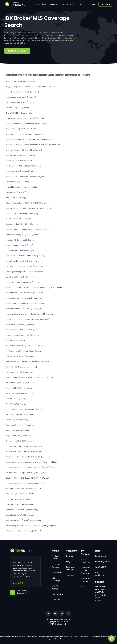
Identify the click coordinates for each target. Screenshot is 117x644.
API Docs (85, 587)
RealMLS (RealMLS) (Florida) (17, 420)
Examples (56, 600)
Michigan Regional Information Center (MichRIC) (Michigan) (30, 314)
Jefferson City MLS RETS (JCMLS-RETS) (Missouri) (26, 256)
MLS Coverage (67, 4)
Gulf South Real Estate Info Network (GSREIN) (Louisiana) (29, 229)
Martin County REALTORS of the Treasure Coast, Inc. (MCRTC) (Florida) (34, 288)
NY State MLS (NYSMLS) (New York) (20, 383)
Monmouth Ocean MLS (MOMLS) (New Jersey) (25, 346)
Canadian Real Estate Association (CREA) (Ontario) (27, 124)
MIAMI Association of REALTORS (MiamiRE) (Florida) (26, 309)
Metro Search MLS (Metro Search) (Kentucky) (24, 298)
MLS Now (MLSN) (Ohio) (15, 340)
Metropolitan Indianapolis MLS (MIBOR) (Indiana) (25, 303)
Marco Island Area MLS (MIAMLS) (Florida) (22, 282)
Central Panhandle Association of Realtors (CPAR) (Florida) (30, 139)
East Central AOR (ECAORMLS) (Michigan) (23, 171)
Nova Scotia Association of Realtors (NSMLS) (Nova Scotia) (29, 378)
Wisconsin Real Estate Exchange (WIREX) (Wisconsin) (27, 531)
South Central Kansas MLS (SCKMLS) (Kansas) (24, 446)
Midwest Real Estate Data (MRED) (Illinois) (23, 330)
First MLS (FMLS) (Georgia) (17, 198)
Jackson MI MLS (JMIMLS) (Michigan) (21, 251)
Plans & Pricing (40, 4)
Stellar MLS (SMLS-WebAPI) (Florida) (20, 494)
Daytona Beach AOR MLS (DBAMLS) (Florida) (24, 166)
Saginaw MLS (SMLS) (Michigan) (19, 436)
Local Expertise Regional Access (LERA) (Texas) (25, 272)
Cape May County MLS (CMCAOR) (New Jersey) (25, 134)
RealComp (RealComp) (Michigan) (20, 414)
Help (79, 4)
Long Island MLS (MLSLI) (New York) (20, 277)
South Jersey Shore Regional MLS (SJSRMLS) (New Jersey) (29, 457)
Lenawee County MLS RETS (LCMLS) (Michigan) (25, 266)
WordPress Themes (86, 580)
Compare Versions (56, 566)
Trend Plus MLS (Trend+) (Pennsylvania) (22, 510)
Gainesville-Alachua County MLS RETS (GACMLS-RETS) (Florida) (31, 208)
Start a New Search (17, 51)
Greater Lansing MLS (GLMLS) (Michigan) (22, 224)
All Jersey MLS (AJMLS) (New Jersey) (20, 81)
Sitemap (70, 575)
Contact (70, 556)
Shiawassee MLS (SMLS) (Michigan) (20, 441)
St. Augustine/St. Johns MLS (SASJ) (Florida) (23, 489)
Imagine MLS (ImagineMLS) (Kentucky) (22, 240)
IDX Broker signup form (65, 38)
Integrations (101, 556)
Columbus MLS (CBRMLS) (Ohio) (19, 161)
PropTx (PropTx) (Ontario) (17, 404)
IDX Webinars (99, 574)
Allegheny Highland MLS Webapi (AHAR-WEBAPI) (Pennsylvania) (31, 87)
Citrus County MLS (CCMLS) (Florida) (21, 155)
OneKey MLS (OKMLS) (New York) (19, 388)
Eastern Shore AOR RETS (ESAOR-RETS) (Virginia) (25, 177)
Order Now (105, 4)
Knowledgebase (102, 562)
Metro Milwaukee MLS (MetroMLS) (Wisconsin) (24, 293)
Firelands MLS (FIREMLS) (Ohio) (18, 192)
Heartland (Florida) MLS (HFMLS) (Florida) (22, 235)
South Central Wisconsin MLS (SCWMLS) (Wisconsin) (27, 452)
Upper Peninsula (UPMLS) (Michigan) (21, 515)
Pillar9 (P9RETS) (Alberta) (16, 399)
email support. (99, 599)
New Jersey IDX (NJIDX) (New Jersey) (21, 356)
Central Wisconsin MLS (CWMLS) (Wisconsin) (24, 150)
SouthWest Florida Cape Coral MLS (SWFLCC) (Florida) (28, 473)
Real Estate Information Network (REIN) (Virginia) (25, 409)
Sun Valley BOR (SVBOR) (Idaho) (19, 499)
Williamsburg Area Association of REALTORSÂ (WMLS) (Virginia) (31, 526)
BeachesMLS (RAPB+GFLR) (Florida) (20, 102)
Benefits (54, 4)
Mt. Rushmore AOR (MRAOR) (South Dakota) (24, 351)
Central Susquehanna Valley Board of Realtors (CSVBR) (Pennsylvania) (34, 145)
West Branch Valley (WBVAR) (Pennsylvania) (24, 520)
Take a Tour (57, 572)
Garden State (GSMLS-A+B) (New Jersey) (23, 214)
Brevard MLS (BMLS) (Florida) (17, 108)
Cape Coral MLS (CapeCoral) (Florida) (21, 129)
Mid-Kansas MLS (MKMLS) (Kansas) (20, 325)
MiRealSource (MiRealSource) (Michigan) (22, 335)
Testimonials (57, 594)
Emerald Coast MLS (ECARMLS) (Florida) (22, 187)
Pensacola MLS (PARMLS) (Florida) (20, 393)
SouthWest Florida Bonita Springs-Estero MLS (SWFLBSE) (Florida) (32, 467)
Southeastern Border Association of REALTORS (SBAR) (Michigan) (32, 462)
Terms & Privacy (70, 568)
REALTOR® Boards (56, 588)
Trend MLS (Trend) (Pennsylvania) (20, 504)
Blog (68, 562)
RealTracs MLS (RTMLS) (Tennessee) (21, 425)
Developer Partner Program (85, 570)
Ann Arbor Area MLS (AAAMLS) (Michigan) (23, 92)
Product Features (56, 557)
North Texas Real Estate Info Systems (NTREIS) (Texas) (28, 362)
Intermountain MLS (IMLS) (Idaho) (20, 245)
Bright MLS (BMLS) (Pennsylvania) (19, 113)
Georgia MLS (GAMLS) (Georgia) (19, 219)
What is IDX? (101, 567)
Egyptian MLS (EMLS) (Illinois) (18, 182)
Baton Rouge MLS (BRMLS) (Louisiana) (21, 97)
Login (93, 4)
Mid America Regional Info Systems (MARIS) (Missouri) (28, 319)
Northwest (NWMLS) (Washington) (20, 372)
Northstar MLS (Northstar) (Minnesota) (22, 367)
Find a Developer (85, 561)
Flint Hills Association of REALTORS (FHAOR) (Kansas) (27, 203)
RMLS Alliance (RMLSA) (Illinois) (18, 430)
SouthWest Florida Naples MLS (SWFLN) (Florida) (25, 483)
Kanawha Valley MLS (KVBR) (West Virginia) (23, 261)
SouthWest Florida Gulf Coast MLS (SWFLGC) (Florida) (27, 478)
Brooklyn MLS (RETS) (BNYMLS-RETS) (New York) (25, 118)
